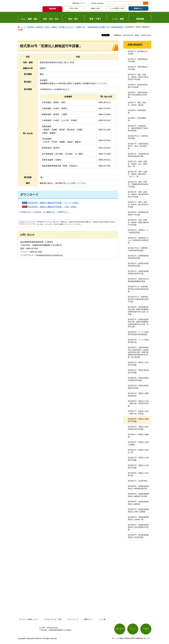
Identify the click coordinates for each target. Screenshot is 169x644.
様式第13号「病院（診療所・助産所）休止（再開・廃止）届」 (138, 164)
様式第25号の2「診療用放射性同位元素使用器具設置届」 (138, 289)
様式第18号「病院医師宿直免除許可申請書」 (138, 213)
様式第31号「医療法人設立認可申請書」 (138, 364)
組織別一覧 (81, 27)
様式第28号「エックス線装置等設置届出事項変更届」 (138, 333)
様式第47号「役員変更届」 (138, 481)
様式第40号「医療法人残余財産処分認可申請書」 (138, 428)
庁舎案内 (146, 629)
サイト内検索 (109, 3)
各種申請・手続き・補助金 (47, 27)
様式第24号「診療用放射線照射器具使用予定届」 (138, 272)
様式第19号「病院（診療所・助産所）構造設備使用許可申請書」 (138, 222)
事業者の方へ (138, 8)
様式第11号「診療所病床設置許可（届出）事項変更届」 (138, 146)
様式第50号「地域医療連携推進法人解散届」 (138, 503)
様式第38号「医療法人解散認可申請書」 (138, 420)
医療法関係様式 (117, 27)
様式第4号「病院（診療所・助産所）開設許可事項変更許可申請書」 (138, 77)
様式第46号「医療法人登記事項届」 (138, 474)
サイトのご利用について (29, 619)
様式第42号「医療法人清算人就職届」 (138, 443)
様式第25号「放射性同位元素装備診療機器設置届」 (138, 280)
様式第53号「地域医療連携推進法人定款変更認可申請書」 (138, 527)
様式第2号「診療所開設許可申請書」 (138, 60)
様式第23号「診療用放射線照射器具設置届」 (138, 265)
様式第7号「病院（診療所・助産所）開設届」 (137, 104)
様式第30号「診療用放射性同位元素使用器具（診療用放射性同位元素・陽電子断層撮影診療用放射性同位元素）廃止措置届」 (138, 352)
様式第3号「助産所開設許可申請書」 (138, 68)
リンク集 (102, 619)
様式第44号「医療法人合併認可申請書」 (138, 459)
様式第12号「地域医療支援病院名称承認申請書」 (138, 155)
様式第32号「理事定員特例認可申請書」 (138, 371)
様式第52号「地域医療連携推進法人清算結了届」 (138, 518)
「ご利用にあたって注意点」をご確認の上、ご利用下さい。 (44, 212)
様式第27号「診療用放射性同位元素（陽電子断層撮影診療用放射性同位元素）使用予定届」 (138, 323)
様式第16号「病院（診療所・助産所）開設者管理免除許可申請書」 (138, 194)
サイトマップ (73, 619)
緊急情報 (52, 9)
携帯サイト (88, 619)
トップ (23, 27)
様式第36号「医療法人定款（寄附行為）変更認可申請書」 (138, 404)
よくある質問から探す (117, 8)
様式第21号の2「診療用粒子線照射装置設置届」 (138, 249)
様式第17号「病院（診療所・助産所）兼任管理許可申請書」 (138, 205)
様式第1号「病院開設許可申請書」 (138, 53)
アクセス (133, 629)
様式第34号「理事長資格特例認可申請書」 (138, 387)
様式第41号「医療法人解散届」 (138, 436)
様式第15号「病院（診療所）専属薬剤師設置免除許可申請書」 (138, 184)
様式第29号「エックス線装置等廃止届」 (138, 341)
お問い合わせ (120, 629)
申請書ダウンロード (67, 27)
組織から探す (95, 8)
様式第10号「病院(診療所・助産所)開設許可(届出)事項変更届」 (138, 128)
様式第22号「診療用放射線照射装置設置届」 (138, 257)
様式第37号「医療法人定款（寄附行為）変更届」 (138, 412)
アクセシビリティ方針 (53, 619)
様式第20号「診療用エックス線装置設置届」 (138, 231)
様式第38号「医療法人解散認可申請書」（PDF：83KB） (53, 207)
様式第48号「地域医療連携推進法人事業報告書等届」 (138, 487)
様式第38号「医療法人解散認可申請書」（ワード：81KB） (54, 203)
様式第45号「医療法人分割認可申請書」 (138, 467)
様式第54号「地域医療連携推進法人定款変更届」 (138, 536)
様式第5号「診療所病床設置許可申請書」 (138, 86)
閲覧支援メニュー (79, 3)
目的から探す (74, 8)
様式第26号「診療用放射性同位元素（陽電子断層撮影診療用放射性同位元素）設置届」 (138, 311)
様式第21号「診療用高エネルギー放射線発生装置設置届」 (138, 240)
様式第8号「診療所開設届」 (137, 112)
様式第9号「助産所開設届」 (137, 119)
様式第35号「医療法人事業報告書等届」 (138, 395)
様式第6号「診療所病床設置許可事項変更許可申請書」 (138, 95)
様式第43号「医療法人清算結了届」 (138, 451)
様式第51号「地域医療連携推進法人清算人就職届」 (138, 511)
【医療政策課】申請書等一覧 (98, 27)
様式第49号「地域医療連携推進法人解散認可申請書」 (138, 495)
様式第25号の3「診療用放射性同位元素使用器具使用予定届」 (138, 299)
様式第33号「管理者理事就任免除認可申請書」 (138, 379)
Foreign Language (97, 3)
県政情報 (31, 27)
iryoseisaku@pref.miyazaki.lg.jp (49, 255)
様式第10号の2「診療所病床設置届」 (138, 137)
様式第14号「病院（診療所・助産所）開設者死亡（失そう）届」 (137, 174)
